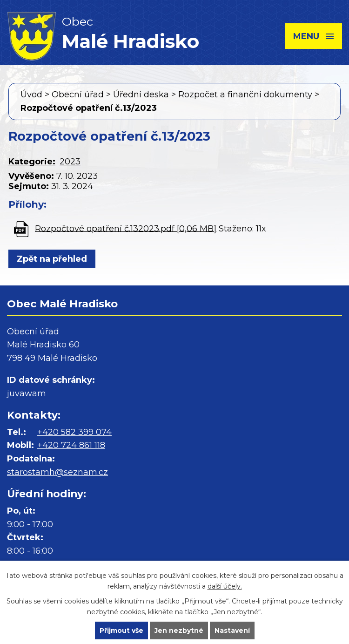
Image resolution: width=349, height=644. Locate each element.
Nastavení (232, 630)
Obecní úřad (78, 95)
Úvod (31, 95)
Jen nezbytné (179, 630)
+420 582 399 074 (74, 432)
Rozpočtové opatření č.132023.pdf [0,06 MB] (126, 228)
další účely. (225, 586)
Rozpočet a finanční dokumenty (245, 95)
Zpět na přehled (52, 259)
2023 (70, 162)
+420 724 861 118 (71, 445)
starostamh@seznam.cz (57, 472)
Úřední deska (141, 95)
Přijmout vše (121, 630)
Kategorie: (32, 162)
